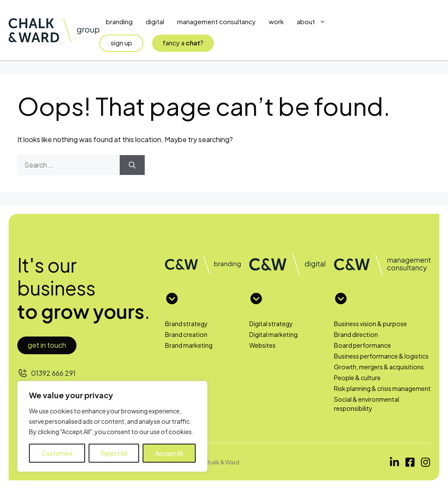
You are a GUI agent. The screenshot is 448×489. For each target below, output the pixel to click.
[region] (112, 426)
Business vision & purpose (370, 324)
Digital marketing (273, 334)
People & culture (357, 378)
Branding (119, 21)
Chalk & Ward (222, 462)
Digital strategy (271, 324)
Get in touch (47, 345)
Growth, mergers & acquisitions (379, 367)
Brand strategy (186, 324)
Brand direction (356, 334)
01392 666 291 (53, 373)
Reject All (114, 453)
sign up (121, 43)
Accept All (169, 453)
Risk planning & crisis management (382, 388)
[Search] (132, 165)
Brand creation (186, 334)
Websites (262, 345)
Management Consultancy (216, 21)
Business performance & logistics (381, 356)
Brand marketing (189, 345)
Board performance (362, 345)
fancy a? (183, 43)
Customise (57, 453)
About (315, 22)
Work (276, 21)
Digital (155, 21)
